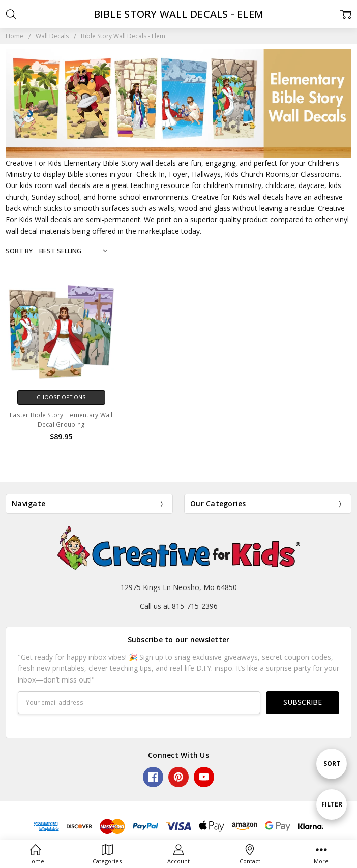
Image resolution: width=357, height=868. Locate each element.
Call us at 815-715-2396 (179, 606)
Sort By (19, 251)
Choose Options (61, 397)
